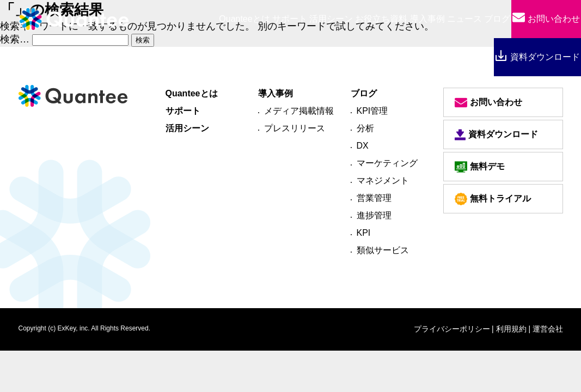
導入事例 (427, 19)
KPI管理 (372, 111)
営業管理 (374, 198)
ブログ (497, 19)
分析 (365, 128)
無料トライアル (493, 199)
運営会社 (548, 329)
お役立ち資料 (381, 19)
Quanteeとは (192, 93)
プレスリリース (295, 128)
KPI (364, 233)
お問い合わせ (546, 19)
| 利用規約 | (511, 329)
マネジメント (383, 180)
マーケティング (387, 163)
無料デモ (480, 167)
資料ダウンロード (537, 57)
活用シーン (331, 19)
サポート (290, 19)
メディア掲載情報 (299, 111)
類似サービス (383, 250)
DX (363, 146)
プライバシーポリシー (452, 329)
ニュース (464, 19)
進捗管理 (374, 215)
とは (244, 19)
